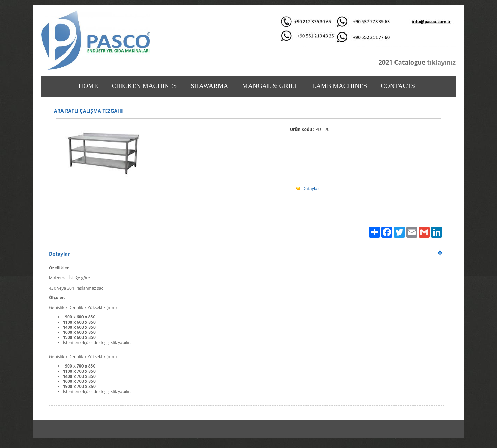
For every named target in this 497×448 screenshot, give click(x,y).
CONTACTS (398, 86)
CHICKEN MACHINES (144, 86)
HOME (88, 86)
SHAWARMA (209, 86)
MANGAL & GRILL (270, 86)
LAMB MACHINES (339, 86)
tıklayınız (441, 62)
